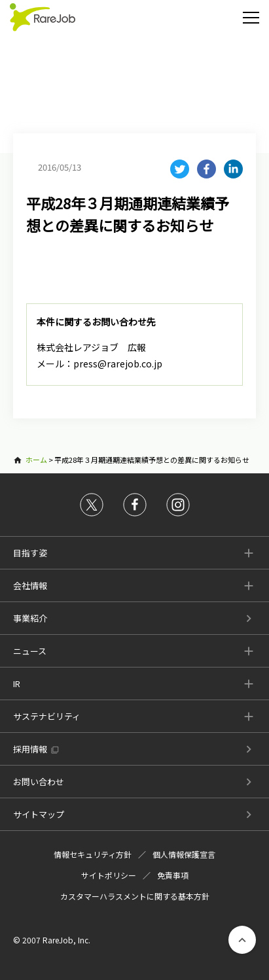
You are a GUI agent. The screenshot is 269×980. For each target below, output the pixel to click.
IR (17, 684)
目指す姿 (30, 553)
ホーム (36, 460)
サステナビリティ (47, 716)
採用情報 (30, 749)
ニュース (30, 651)
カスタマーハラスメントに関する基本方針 (135, 896)
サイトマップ (39, 814)
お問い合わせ (39, 782)
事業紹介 (30, 618)
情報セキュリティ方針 (93, 854)
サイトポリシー (109, 875)
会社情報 (30, 585)
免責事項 (173, 875)
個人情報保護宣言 (184, 854)
